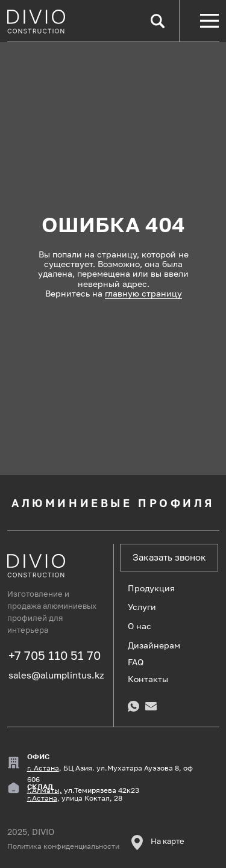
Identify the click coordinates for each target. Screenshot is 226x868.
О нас (140, 626)
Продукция (151, 588)
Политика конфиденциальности (63, 846)
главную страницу (143, 293)
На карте (168, 841)
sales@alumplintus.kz (56, 675)
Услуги (142, 607)
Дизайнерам (154, 645)
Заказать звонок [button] (169, 557)
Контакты (148, 679)
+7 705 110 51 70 (55, 655)
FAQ (136, 662)
